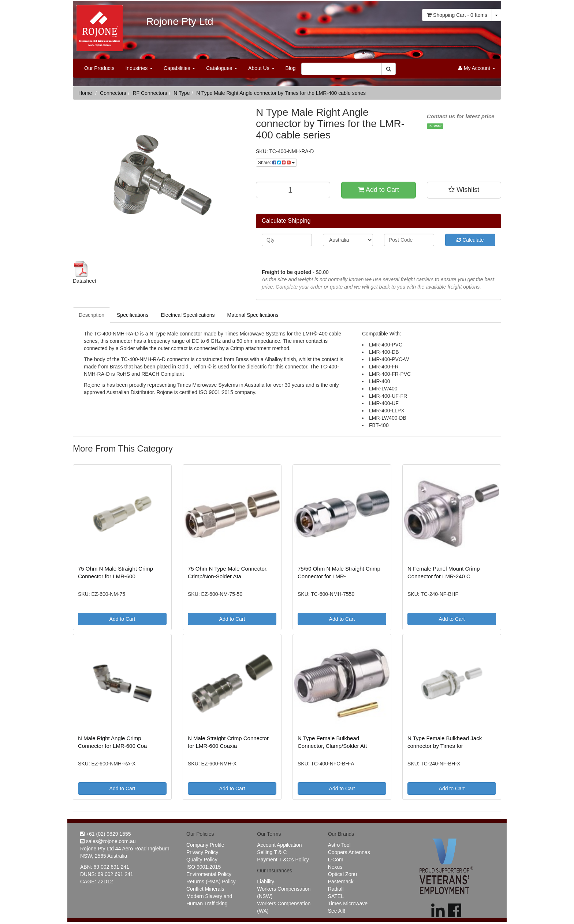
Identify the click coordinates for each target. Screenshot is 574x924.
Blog (291, 68)
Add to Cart (379, 190)
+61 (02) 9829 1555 (106, 834)
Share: (276, 163)
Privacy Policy (202, 852)
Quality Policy (202, 860)
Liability (266, 882)
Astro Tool (339, 845)
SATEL (336, 896)
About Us (261, 68)
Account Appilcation (279, 845)
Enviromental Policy (209, 874)
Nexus (335, 867)
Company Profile (205, 845)
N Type (182, 93)
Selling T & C (272, 852)
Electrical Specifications (188, 315)
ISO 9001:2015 (204, 867)
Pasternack (341, 882)
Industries (139, 68)
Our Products (99, 68)
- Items (457, 15)
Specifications (133, 315)
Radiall (336, 889)
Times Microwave (348, 903)
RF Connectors (150, 93)
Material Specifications (253, 315)
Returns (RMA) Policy (211, 882)
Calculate (470, 240)
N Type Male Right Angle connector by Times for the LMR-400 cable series (281, 93)
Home (85, 93)
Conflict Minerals (205, 889)
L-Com (336, 860)
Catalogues (222, 68)
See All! (337, 911)
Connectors (113, 93)
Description (92, 315)
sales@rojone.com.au (108, 841)
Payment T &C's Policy (283, 860)
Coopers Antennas (349, 852)
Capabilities (179, 68)
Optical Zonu (342, 874)
